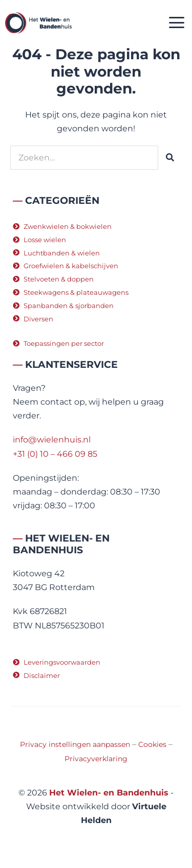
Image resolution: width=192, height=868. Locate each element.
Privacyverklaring (96, 759)
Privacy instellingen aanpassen (75, 744)
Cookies (152, 744)
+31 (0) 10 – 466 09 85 (55, 454)
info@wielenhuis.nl (52, 440)
